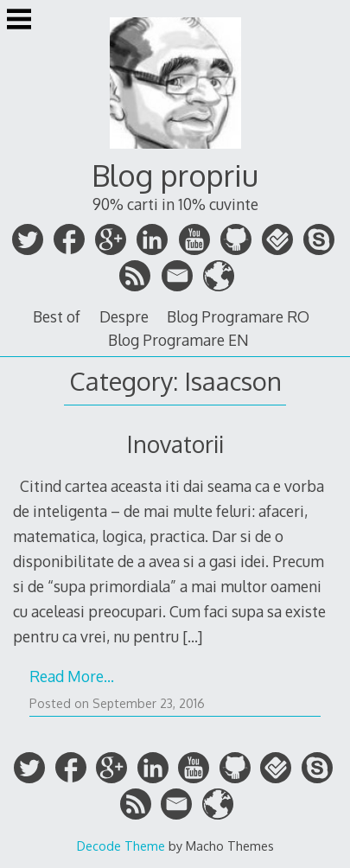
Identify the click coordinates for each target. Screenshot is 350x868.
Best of (57, 316)
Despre (124, 316)
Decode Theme (121, 846)
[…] (192, 636)
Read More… (72, 676)
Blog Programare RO (238, 316)
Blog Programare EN (178, 340)
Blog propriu (175, 175)
